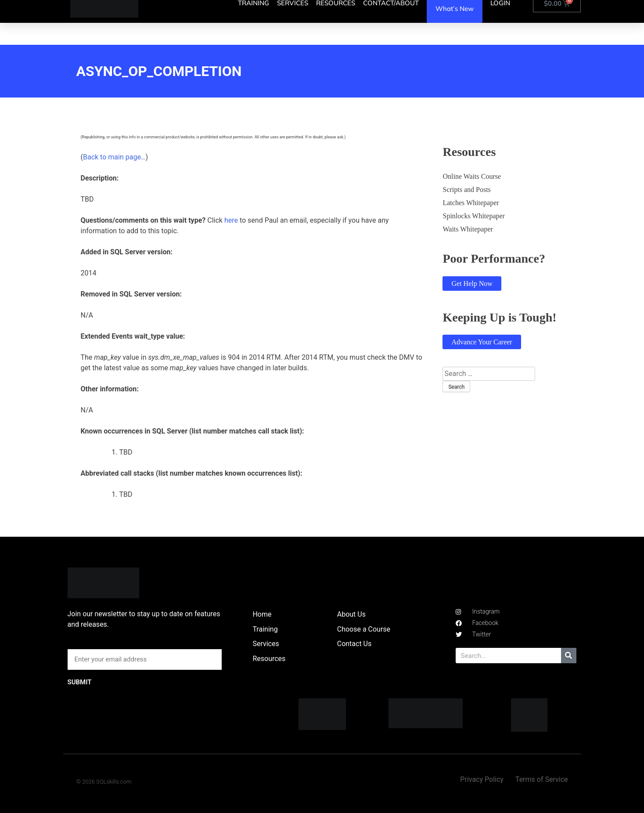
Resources (269, 659)
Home (262, 614)
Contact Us (354, 644)
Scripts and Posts (466, 190)
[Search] (569, 656)
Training (265, 629)
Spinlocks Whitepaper (473, 216)
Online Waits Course (472, 176)
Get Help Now (472, 284)
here (231, 220)
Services (266, 644)
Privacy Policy (482, 779)
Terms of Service (542, 779)
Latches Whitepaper (471, 203)
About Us (351, 614)
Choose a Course (364, 629)
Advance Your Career (482, 342)
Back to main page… (114, 157)
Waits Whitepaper (468, 229)
